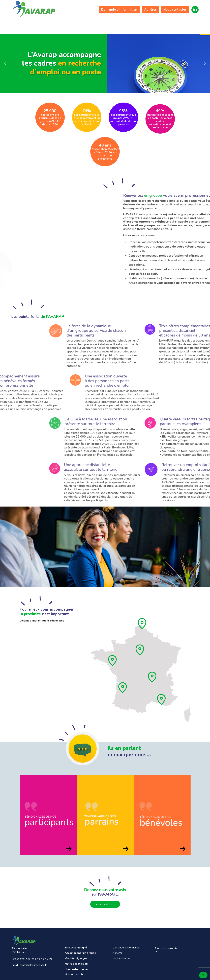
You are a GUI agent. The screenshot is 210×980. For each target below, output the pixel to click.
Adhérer (150, 10)
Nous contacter (175, 10)
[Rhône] (152, 677)
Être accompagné (28, 24)
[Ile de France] (140, 650)
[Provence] (162, 699)
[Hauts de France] (142, 624)
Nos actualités (192, 24)
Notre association (126, 24)
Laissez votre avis (105, 904)
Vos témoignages (94, 24)
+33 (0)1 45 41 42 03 (39, 959)
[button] (5, 63)
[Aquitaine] (123, 688)
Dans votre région (159, 24)
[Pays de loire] (113, 660)
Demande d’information (119, 10)
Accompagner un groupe (61, 24)
